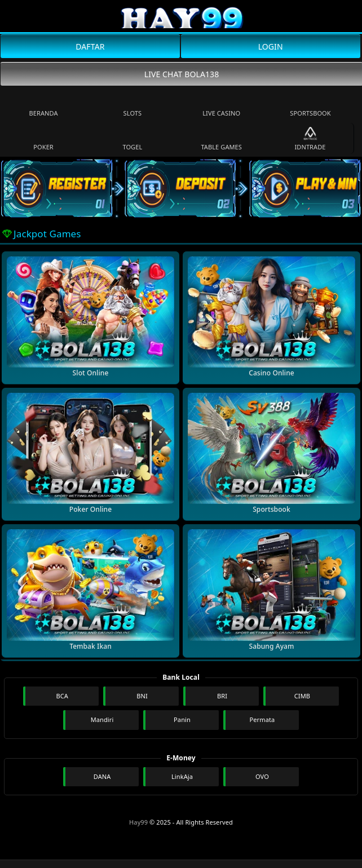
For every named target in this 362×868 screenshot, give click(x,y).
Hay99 (138, 822)
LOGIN (271, 46)
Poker (43, 139)
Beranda (44, 105)
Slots (133, 105)
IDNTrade (310, 139)
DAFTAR (90, 46)
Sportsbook (310, 105)
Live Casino (221, 105)
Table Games (221, 139)
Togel (132, 139)
